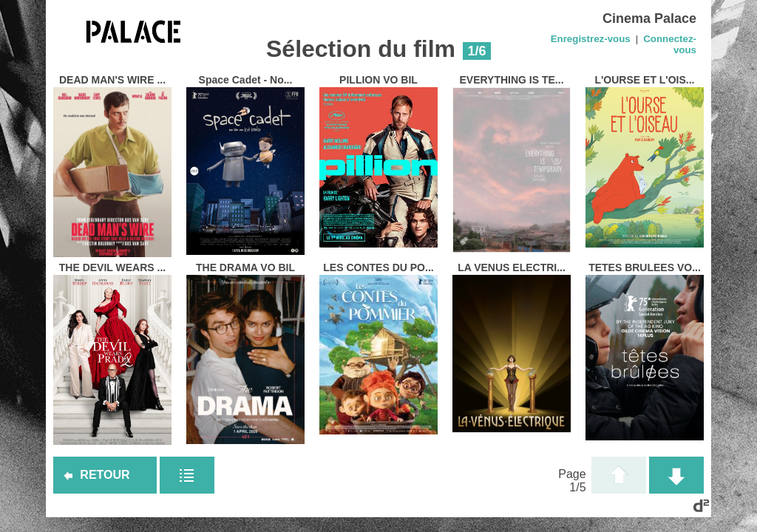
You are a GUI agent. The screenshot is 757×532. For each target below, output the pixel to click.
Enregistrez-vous (591, 39)
